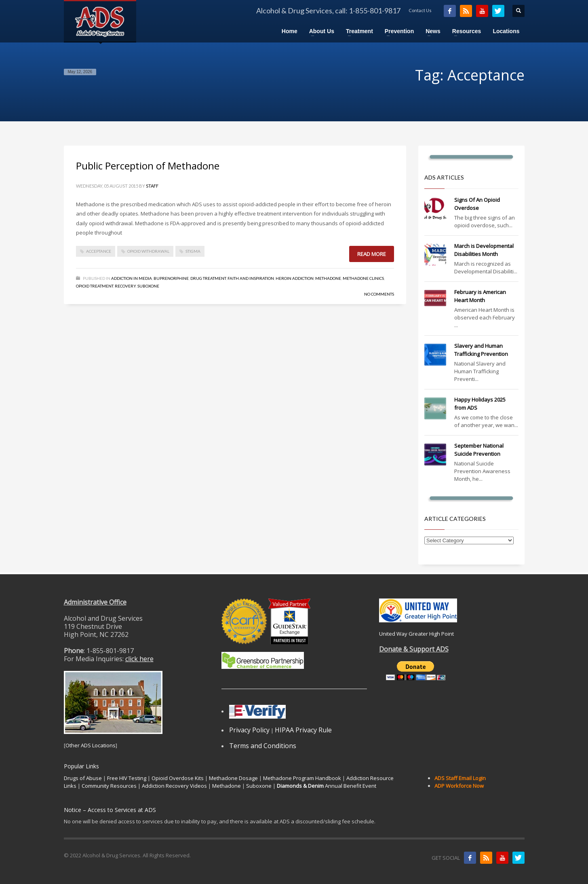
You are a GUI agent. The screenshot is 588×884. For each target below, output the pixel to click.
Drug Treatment (208, 278)
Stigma (193, 251)
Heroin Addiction (295, 278)
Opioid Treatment (95, 286)
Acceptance (99, 251)
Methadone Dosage (233, 778)
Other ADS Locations (91, 745)
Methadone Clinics (363, 278)
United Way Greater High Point (416, 634)
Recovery (125, 286)
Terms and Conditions (263, 746)
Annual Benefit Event (327, 786)
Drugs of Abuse (83, 778)
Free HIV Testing (127, 778)
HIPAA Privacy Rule (303, 730)
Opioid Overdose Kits (178, 778)
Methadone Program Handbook (302, 778)
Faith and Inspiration (251, 278)
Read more (372, 254)
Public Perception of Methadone (148, 166)
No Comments (379, 294)
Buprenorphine (171, 278)
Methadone (328, 278)
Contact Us (420, 10)
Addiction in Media (132, 278)
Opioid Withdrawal (148, 251)
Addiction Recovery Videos (174, 786)
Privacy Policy (249, 730)
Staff (152, 186)
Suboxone (148, 286)
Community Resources (109, 786)
